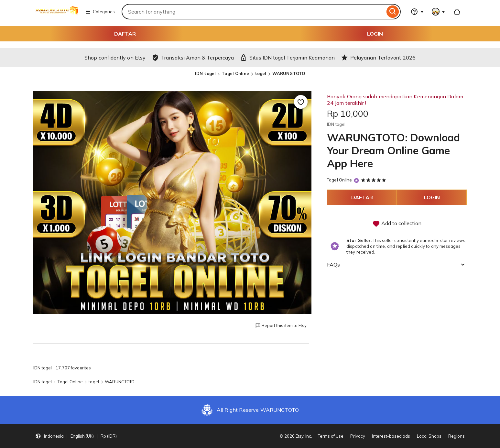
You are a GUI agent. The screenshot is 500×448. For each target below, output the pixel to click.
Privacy (358, 436)
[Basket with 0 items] (457, 12)
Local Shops (429, 436)
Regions (457, 436)
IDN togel (205, 73)
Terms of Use (331, 436)
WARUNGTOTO (289, 73)
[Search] (393, 12)
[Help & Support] (417, 12)
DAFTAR (125, 34)
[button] (76, 436)
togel (261, 73)
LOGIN (375, 34)
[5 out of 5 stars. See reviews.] (375, 180)
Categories (100, 12)
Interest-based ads (391, 436)
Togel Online (235, 73)
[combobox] (253, 12)
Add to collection (397, 224)
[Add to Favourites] (301, 102)
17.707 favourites (73, 368)
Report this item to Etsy (281, 326)
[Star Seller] (356, 180)
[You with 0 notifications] (439, 12)
